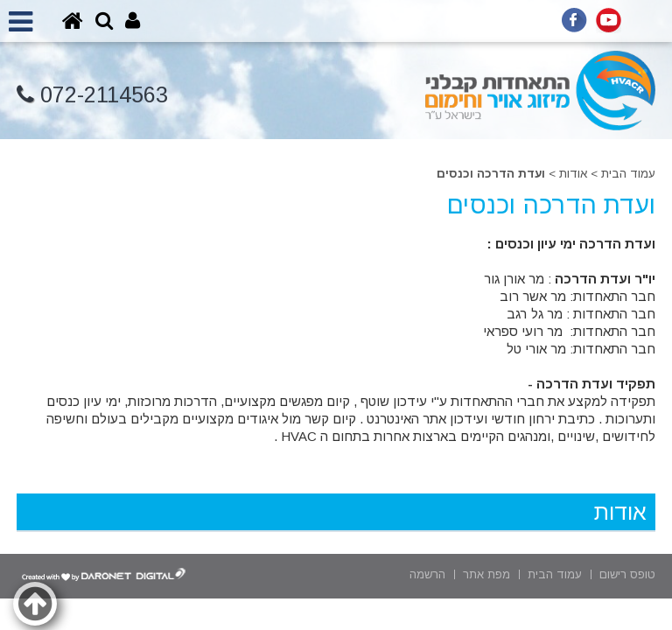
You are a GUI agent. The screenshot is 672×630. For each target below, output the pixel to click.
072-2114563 (92, 95)
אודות (573, 174)
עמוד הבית (628, 174)
